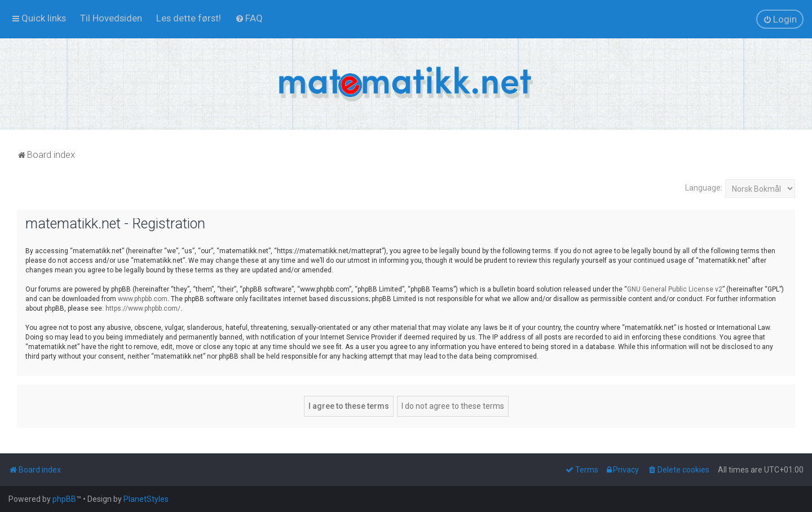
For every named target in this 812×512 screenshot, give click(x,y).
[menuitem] (111, 18)
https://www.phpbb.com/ (143, 308)
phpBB (64, 499)
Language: (704, 188)
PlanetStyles (146, 499)
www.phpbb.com (143, 299)
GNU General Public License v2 (675, 289)
